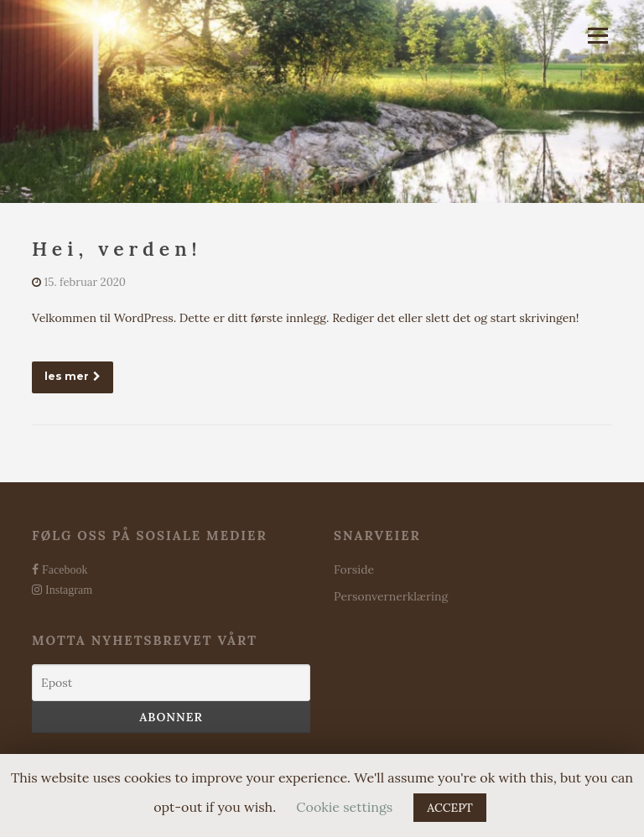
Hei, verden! (117, 249)
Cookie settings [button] (344, 807)
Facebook (63, 569)
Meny (597, 35)
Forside (354, 569)
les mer (73, 376)
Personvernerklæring (391, 596)
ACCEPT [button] (450, 808)
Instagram (67, 590)
